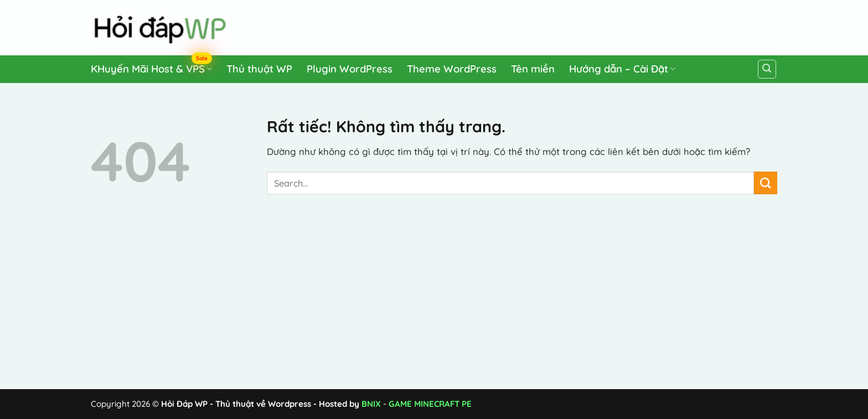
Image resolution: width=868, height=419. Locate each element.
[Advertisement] (567, 25)
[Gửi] (766, 183)
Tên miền (533, 69)
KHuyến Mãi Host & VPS (151, 67)
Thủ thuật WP (259, 69)
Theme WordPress (452, 69)
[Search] (767, 69)
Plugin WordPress (350, 69)
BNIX (371, 404)
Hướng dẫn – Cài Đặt (622, 69)
